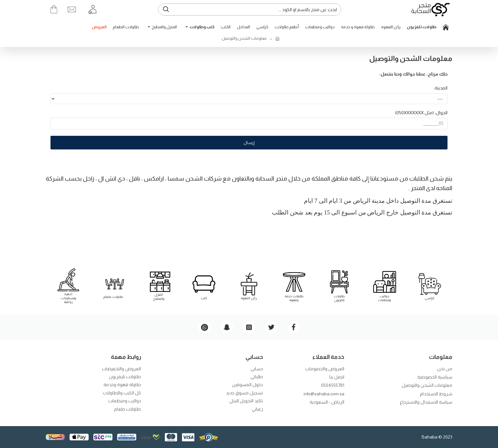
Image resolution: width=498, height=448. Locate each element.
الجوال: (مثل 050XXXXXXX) (421, 113)
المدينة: (441, 88)
